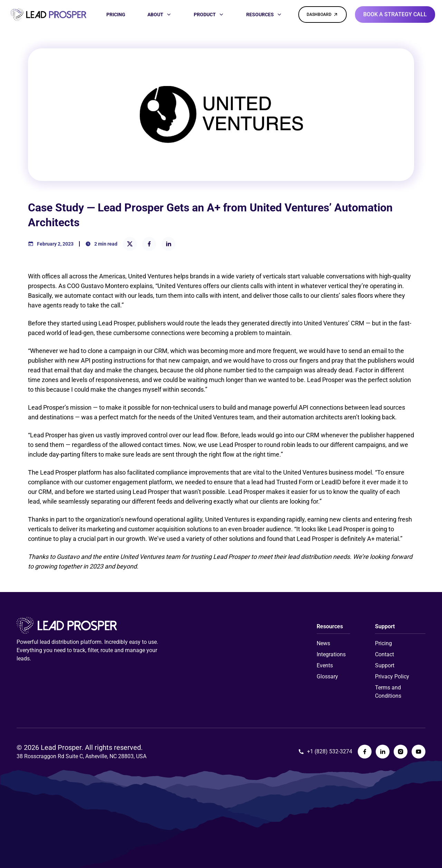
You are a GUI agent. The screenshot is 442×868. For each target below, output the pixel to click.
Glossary (327, 676)
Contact (385, 654)
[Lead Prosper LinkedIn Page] (383, 752)
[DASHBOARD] (323, 15)
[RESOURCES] (264, 15)
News (323, 643)
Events (325, 665)
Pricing (383, 643)
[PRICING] (116, 15)
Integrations (331, 654)
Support (385, 665)
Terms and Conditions (388, 692)
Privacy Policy (392, 676)
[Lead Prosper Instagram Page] (401, 752)
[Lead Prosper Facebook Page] (365, 752)
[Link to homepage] (48, 15)
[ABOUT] (160, 15)
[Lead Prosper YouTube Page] (419, 752)
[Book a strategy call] (395, 15)
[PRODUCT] (209, 15)
